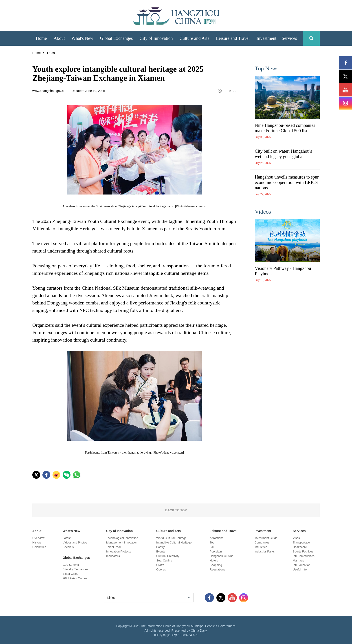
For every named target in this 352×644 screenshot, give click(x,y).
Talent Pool (113, 547)
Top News (267, 68)
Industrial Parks (265, 551)
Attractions (217, 538)
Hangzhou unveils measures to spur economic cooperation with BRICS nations (287, 182)
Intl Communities (304, 556)
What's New (71, 531)
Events (161, 551)
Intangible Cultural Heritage (174, 542)
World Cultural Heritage (171, 538)
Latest (67, 538)
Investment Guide (266, 538)
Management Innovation (122, 542)
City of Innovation (119, 531)
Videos (263, 212)
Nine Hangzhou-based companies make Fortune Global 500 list (285, 128)
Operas (161, 569)
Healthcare (300, 547)
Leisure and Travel (223, 531)
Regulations (217, 569)
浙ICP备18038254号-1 (182, 635)
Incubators (113, 556)
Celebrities (39, 547)
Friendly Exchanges (75, 569)
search (311, 38)
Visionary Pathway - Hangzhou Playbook (283, 271)
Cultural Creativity (168, 556)
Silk (212, 547)
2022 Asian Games (75, 578)
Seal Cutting (164, 560)
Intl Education (302, 565)
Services (299, 531)
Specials (68, 547)
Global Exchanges (76, 558)
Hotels (214, 560)
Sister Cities (70, 574)
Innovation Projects (119, 551)
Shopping (216, 565)
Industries (261, 547)
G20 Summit (71, 565)
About (37, 531)
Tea (212, 542)
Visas (296, 538)
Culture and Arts (168, 531)
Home (36, 53)
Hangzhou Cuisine (222, 556)
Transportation (302, 542)
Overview (38, 538)
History (37, 542)
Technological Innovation (122, 538)
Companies (262, 542)
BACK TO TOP (176, 510)
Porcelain (216, 551)
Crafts (160, 565)
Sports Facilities (303, 551)
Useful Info (300, 569)
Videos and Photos (75, 542)
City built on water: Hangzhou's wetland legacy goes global (283, 154)
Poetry (161, 547)
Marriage (298, 560)
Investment (263, 531)
